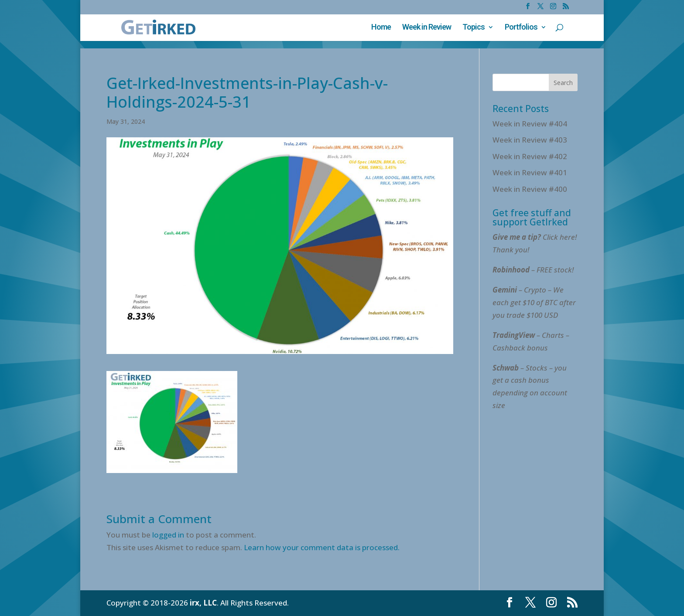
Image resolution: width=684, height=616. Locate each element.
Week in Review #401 (530, 172)
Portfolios (521, 28)
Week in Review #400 (530, 189)
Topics (474, 28)
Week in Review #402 (530, 156)
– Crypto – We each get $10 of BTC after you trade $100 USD (534, 302)
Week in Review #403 (530, 140)
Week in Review (427, 28)
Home (381, 28)
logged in (168, 535)
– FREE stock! (533, 270)
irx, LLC (203, 603)
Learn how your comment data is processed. (322, 547)
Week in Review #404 (530, 124)
